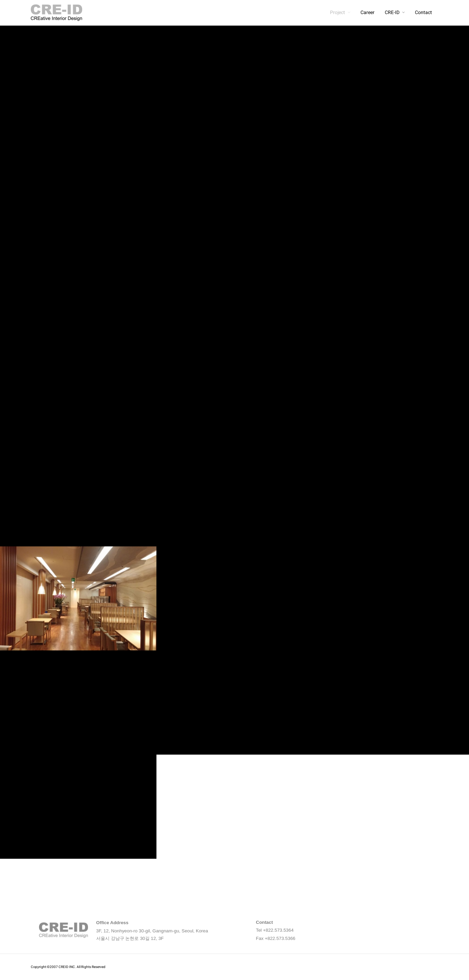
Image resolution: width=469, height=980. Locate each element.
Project (338, 13)
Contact (423, 13)
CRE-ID (392, 13)
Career (367, 13)
